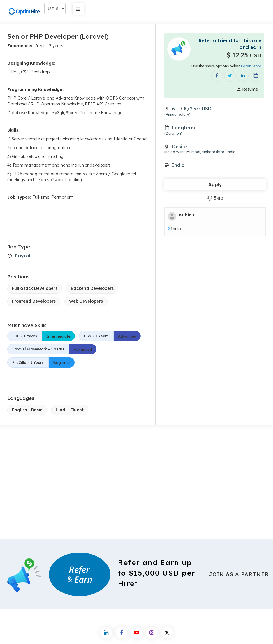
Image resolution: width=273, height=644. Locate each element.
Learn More (251, 66)
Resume (248, 89)
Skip (215, 198)
